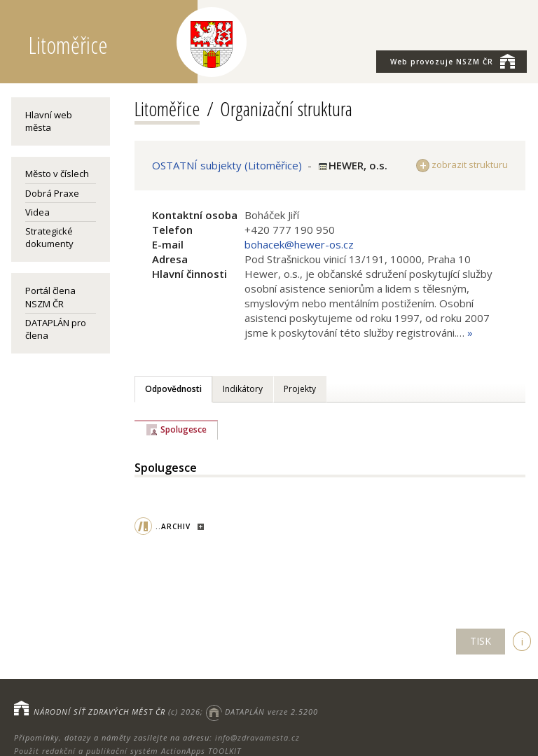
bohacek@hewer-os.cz (299, 244)
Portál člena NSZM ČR (50, 297)
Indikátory (243, 389)
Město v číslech (57, 174)
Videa (37, 212)
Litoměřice (167, 108)
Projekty (300, 389)
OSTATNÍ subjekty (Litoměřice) (227, 165)
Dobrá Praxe (52, 193)
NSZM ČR (453, 61)
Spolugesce (184, 429)
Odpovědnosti (173, 389)
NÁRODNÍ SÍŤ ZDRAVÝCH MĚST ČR (99, 712)
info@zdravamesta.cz (257, 737)
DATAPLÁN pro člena (56, 329)
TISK (481, 641)
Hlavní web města (49, 121)
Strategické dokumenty (49, 237)
